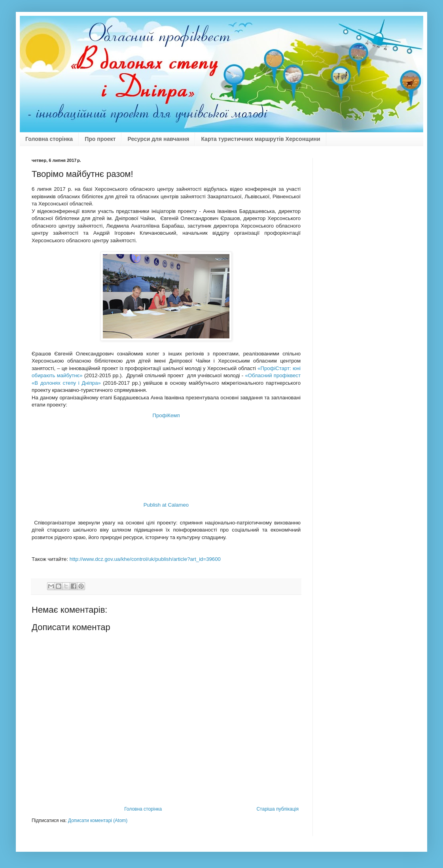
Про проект (100, 139)
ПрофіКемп (166, 415)
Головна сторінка (49, 139)
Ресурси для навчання (158, 139)
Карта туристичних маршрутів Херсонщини (260, 139)
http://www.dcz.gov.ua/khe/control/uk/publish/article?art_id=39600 (145, 559)
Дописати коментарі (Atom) (98, 821)
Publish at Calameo (166, 505)
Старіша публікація (277, 809)
